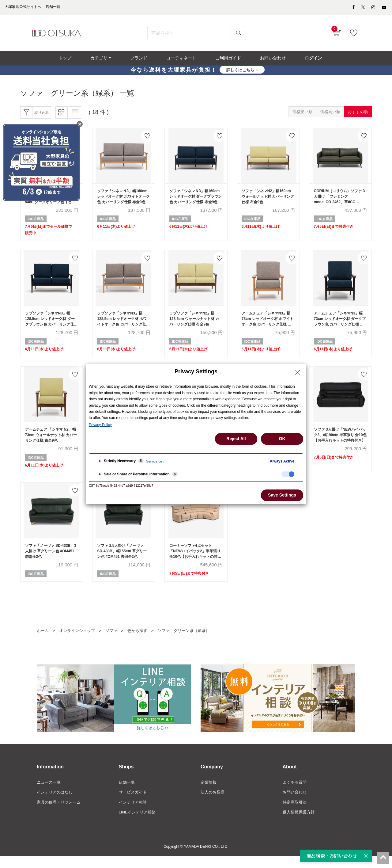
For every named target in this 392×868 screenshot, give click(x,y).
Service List (155, 461)
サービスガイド (134, 803)
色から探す (143, 641)
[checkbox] (288, 474)
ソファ (115, 641)
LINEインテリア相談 (139, 824)
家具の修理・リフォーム (60, 813)
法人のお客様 (213, 803)
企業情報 (209, 793)
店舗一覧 (127, 793)
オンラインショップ (79, 641)
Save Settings (282, 495)
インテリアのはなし (56, 803)
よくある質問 (296, 793)
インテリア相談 (134, 813)
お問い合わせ (296, 803)
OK (282, 439)
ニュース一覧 (50, 793)
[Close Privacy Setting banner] (298, 372)
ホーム (43, 641)
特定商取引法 (296, 813)
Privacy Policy (100, 425)
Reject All (236, 439)
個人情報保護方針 (300, 824)
